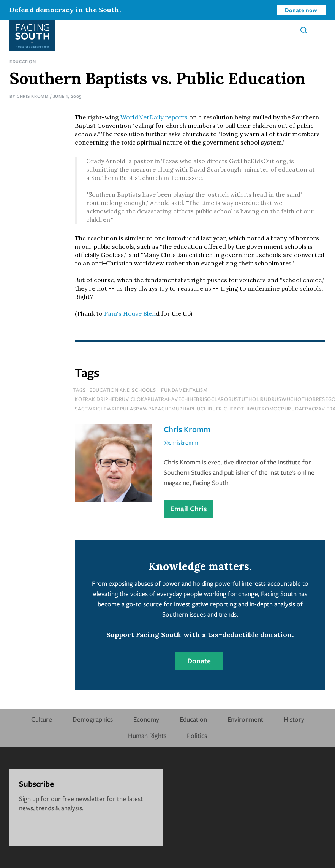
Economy (146, 719)
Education (23, 61)
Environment (245, 719)
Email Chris (189, 509)
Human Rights (147, 735)
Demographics (93, 719)
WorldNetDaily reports (154, 117)
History (294, 719)
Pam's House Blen (130, 313)
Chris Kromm (33, 96)
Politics (197, 735)
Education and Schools (123, 390)
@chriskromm (181, 442)
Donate (199, 661)
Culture (42, 719)
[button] (322, 30)
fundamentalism (184, 390)
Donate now (301, 10)
